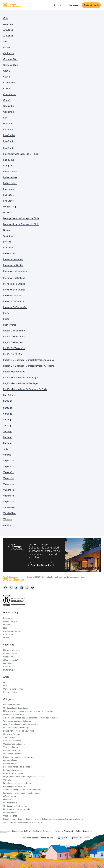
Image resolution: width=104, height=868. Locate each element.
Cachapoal (9, 53)
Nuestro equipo (10, 621)
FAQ (5, 682)
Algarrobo (8, 24)
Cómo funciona (10, 796)
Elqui (6, 118)
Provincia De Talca (12, 296)
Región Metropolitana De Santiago (21, 378)
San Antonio (9, 395)
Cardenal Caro (11, 59)
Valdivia (7, 455)
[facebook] (5, 588)
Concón (7, 100)
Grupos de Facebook (12, 734)
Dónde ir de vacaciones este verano (19, 757)
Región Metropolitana (14, 372)
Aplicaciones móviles (12, 631)
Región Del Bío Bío (13, 354)
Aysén (6, 42)
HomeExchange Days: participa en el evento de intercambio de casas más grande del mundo (43, 819)
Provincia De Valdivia (14, 301)
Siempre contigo (10, 692)
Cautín (6, 71)
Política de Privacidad (64, 831)
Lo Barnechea (10, 172)
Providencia (9, 253)
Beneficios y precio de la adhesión (18, 767)
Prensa (6, 638)
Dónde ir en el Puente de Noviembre (19, 731)
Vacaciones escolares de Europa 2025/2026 (22, 822)
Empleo (6, 625)
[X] (27, 588)
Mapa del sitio (47, 838)
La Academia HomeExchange (16, 728)
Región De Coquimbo (14, 331)
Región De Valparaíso (14, 348)
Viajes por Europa (11, 747)
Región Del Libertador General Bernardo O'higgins (29, 360)
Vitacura (7, 519)
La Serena (8, 129)
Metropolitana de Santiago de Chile (21, 218)
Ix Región (8, 124)
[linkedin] (22, 588)
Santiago (8, 401)
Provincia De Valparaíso (15, 307)
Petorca (7, 242)
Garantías (7, 663)
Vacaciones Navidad (12, 754)
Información (8, 618)
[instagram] (11, 588)
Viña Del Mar (10, 507)
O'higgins (8, 236)
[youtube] (32, 588)
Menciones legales (30, 838)
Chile (6, 18)
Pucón (6, 313)
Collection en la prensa (13, 773)
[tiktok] (16, 588)
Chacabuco (9, 83)
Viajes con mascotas (12, 741)
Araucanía (8, 30)
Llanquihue (9, 160)
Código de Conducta (42, 831)
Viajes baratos (9, 737)
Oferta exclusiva (10, 760)
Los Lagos (8, 189)
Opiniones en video (12, 705)
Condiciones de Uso (21, 831)
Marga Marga (10, 207)
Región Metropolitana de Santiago (20, 383)
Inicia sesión (73, 5)
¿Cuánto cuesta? (10, 660)
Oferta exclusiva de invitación (16, 708)
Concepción (9, 94)
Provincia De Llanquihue (15, 271)
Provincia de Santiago (14, 284)
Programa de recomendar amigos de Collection (24, 777)
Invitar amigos (9, 670)
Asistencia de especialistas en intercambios (22, 790)
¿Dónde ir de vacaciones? (14, 715)
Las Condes (9, 135)
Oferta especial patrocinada (15, 786)
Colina (6, 88)
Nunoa (7, 230)
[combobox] (62, 838)
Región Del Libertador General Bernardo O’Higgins (29, 366)
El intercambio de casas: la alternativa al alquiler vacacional (29, 711)
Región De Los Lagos (14, 337)
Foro (5, 686)
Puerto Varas (10, 325)
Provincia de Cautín (13, 259)
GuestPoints (8, 657)
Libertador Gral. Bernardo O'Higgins (21, 154)
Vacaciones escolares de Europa (17, 721)
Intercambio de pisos (12, 750)
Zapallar (7, 525)
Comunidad (8, 634)
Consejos (7, 667)
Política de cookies (84, 831)
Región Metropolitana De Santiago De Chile (25, 389)
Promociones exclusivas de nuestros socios (22, 793)
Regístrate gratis (91, 5)
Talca (6, 449)
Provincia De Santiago (14, 278)
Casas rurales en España (14, 744)
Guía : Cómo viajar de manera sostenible (21, 724)
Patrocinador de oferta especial (17, 809)
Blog (5, 628)
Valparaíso (9, 461)
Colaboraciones (10, 816)
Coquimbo (9, 106)
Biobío (6, 47)
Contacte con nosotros (13, 689)
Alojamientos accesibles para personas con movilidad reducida (30, 718)
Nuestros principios (12, 650)
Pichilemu (8, 248)
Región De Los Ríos (13, 342)
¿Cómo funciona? (11, 654)
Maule (6, 213)
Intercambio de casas (13, 770)
